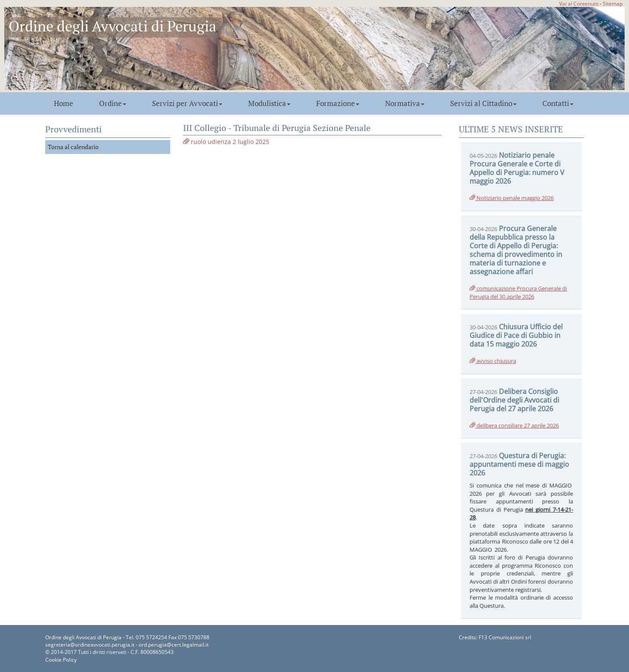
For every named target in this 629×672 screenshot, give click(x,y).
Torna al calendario (73, 147)
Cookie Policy (61, 660)
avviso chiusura (493, 361)
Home (64, 103)
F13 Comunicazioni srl (505, 637)
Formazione (338, 103)
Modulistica (269, 103)
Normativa (405, 103)
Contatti (558, 103)
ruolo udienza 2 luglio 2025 (226, 142)
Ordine (113, 103)
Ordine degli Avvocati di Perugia (112, 26)
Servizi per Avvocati (187, 103)
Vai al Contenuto (579, 3)
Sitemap (613, 3)
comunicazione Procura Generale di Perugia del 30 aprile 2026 (518, 292)
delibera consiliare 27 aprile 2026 (514, 425)
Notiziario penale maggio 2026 (512, 198)
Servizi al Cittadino (483, 103)
